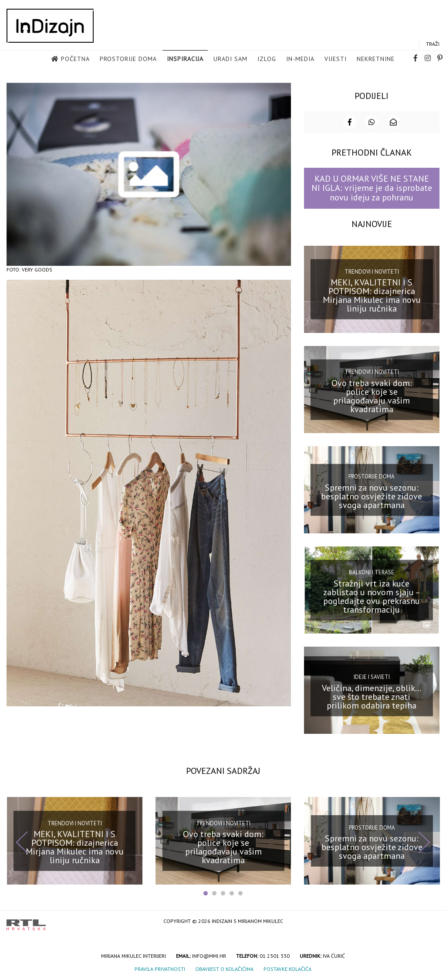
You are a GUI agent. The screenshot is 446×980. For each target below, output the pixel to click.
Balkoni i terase (372, 572)
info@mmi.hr (209, 955)
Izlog (267, 59)
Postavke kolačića (287, 968)
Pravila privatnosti (160, 968)
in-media (300, 59)
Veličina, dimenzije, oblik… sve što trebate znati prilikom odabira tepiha (372, 696)
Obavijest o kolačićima (224, 968)
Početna (75, 59)
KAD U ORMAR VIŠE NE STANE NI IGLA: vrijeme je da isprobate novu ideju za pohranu (372, 188)
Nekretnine (376, 59)
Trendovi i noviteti (372, 271)
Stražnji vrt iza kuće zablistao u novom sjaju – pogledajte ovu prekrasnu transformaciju (372, 596)
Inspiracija (185, 59)
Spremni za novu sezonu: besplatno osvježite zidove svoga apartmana (372, 495)
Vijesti (336, 59)
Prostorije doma (128, 59)
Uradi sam (230, 59)
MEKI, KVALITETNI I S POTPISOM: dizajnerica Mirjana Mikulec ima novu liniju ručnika (372, 295)
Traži (433, 44)
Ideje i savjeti (372, 677)
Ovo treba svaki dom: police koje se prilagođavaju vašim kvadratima (372, 395)
